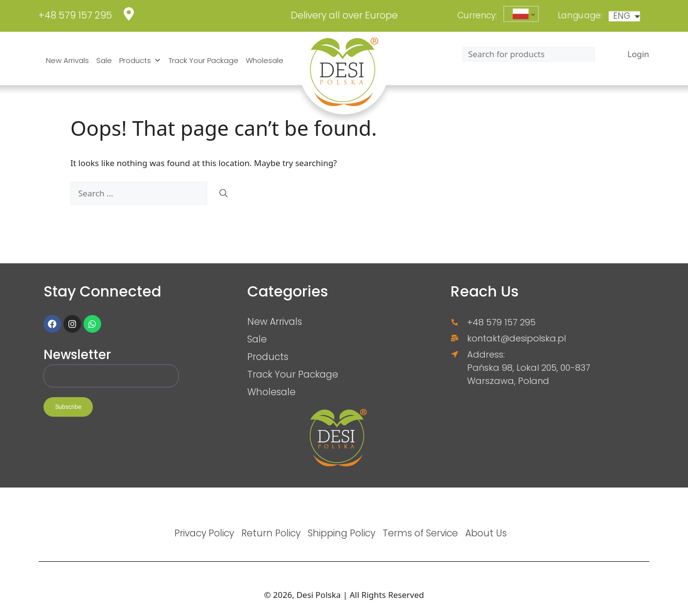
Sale (104, 60)
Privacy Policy (204, 533)
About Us (486, 533)
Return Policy (271, 533)
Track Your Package (204, 60)
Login (638, 54)
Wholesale (265, 60)
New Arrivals (67, 60)
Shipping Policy (342, 533)
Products (140, 61)
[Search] (224, 193)
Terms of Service (420, 533)
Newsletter (77, 355)
